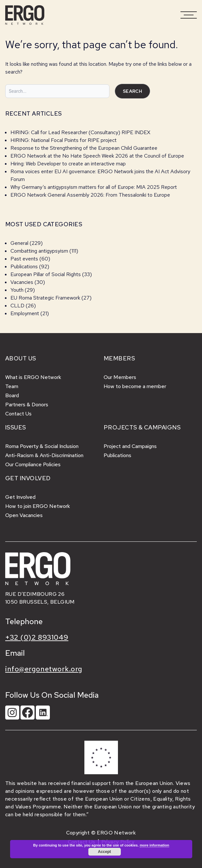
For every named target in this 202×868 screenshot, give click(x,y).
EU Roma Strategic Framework (45, 298)
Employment (25, 313)
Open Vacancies (24, 515)
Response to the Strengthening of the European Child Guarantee (84, 148)
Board (12, 395)
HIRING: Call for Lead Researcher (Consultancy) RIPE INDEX (80, 132)
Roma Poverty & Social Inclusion (42, 446)
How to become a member (135, 386)
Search (132, 91)
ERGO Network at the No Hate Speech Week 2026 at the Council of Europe (97, 156)
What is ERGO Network (33, 377)
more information (154, 845)
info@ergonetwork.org (44, 669)
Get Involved (20, 497)
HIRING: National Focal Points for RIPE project (64, 140)
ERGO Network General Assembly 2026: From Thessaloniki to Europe (90, 195)
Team (12, 386)
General (19, 243)
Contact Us (18, 414)
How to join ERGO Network (38, 506)
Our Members (120, 377)
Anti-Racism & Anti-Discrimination (44, 455)
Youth (17, 290)
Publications (24, 266)
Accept (104, 852)
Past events (24, 259)
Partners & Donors (27, 405)
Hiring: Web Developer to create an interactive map (68, 164)
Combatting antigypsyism (39, 251)
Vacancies (22, 282)
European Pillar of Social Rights (46, 274)
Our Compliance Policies (33, 464)
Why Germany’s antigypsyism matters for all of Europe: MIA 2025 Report (94, 187)
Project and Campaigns (130, 446)
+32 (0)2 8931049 (37, 637)
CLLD (17, 306)
